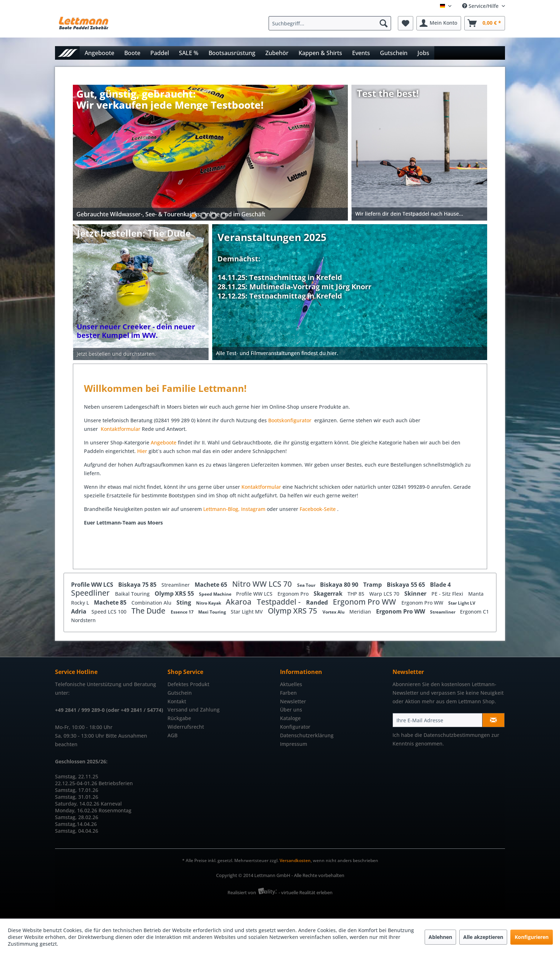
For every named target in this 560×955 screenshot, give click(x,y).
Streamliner (176, 585)
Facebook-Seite (318, 509)
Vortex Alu (334, 612)
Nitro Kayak (209, 603)
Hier (143, 451)
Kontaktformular (121, 429)
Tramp (373, 585)
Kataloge (290, 718)
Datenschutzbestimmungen (457, 735)
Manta (476, 594)
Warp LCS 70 (385, 594)
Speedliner (91, 593)
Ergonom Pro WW (365, 602)
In (243, 509)
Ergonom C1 (474, 612)
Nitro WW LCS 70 (263, 584)
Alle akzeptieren (483, 937)
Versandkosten (295, 860)
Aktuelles (291, 684)
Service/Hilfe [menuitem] (481, 6)
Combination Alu (152, 603)
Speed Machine (216, 594)
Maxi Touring (213, 612)
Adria (79, 611)
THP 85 (357, 594)
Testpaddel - (280, 602)
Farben (288, 693)
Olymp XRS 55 (175, 594)
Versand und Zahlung (194, 710)
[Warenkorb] (485, 23)
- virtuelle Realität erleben (306, 892)
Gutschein (180, 693)
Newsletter (293, 701)
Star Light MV (247, 612)
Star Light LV (462, 603)
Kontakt (177, 701)
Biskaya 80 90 (340, 585)
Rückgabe (179, 718)
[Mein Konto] (439, 23)
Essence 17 (183, 612)
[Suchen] (384, 23)
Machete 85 (111, 602)
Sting (184, 602)
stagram (256, 509)
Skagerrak (329, 594)
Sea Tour (307, 585)
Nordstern (83, 620)
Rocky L (81, 603)
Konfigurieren (532, 937)
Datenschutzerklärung (307, 735)
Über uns (291, 710)
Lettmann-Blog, (221, 509)
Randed (318, 602)
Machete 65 (212, 585)
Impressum (294, 744)
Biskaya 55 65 (407, 585)
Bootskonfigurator (291, 420)
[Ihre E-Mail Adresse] (437, 720)
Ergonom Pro (294, 594)
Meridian (361, 612)
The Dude (149, 611)
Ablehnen (440, 937)
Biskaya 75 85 (138, 585)
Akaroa (239, 602)
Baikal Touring (133, 594)
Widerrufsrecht (186, 727)
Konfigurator (295, 727)
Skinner (416, 594)
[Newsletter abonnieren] (493, 720)
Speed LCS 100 (110, 612)
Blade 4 (440, 585)
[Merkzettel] (406, 23)
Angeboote (164, 442)
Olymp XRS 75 (293, 611)
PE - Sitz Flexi (448, 594)
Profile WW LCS (93, 585)
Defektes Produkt (188, 684)
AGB (172, 735)
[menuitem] (332, 23)
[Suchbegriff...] (330, 23)
